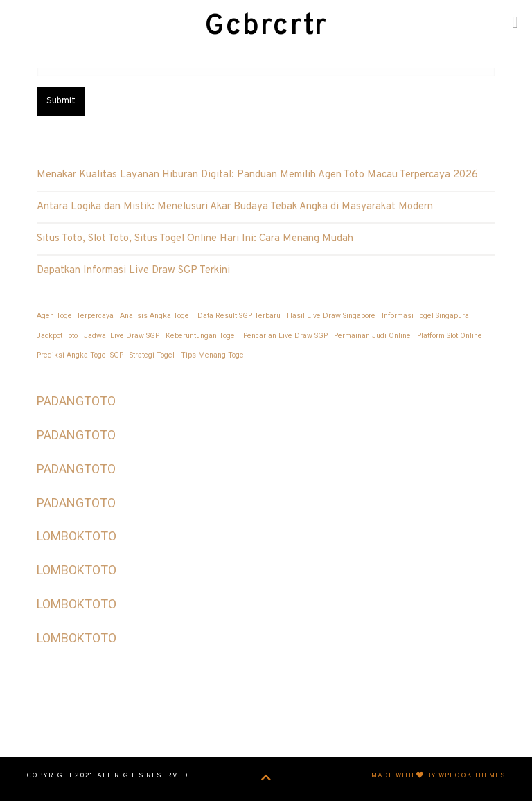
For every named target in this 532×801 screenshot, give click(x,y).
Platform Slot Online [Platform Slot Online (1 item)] (450, 336)
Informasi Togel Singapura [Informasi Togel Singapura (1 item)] (425, 316)
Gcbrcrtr (266, 27)
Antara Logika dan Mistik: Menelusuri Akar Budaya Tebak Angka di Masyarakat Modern (235, 207)
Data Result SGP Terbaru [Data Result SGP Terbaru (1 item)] (239, 316)
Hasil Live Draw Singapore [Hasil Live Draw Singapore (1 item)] (331, 316)
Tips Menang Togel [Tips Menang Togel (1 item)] (213, 355)
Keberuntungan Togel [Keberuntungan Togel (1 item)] (201, 336)
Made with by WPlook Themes (438, 776)
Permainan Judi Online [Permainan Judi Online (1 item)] (372, 336)
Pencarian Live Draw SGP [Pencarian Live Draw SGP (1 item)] (285, 336)
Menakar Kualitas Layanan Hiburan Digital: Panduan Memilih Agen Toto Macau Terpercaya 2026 (257, 175)
